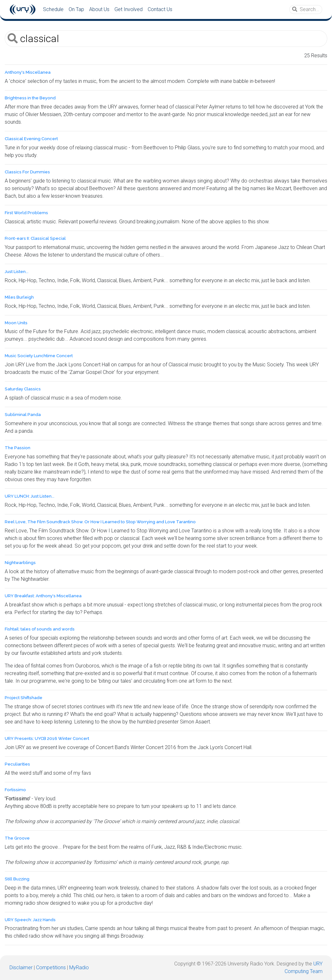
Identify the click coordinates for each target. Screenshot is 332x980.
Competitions (51, 968)
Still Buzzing (17, 879)
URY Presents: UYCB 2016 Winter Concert (47, 738)
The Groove (17, 838)
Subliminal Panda (23, 415)
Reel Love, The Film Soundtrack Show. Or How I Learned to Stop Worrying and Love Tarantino (100, 522)
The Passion (18, 448)
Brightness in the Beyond (30, 98)
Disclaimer (21, 968)
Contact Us (160, 9)
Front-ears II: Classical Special (35, 238)
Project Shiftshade (24, 698)
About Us (99, 9)
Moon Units (16, 323)
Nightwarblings (20, 563)
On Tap (76, 9)
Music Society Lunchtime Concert (39, 356)
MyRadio (79, 968)
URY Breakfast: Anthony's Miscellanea (43, 596)
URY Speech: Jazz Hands (30, 920)
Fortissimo (15, 790)
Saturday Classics (23, 389)
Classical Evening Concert (31, 139)
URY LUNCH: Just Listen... (30, 496)
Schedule (53, 9)
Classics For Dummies (27, 172)
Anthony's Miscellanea (28, 72)
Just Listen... (17, 272)
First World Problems (26, 213)
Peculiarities (17, 764)
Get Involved (129, 9)
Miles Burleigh (19, 297)
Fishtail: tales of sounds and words (40, 629)
